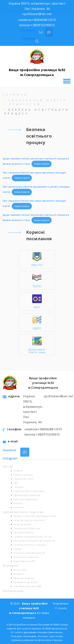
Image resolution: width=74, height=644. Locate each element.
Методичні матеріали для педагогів (34, 541)
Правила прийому (24, 578)
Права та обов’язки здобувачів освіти (35, 516)
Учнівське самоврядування (29, 553)
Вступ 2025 (20, 570)
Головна (15, 95)
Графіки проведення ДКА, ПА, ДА (33, 537)
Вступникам (10, 566)
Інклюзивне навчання (26, 557)
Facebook (28, 30)
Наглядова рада (13, 591)
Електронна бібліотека (27, 528)
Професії (19, 574)
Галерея (19, 487)
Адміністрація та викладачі (29, 491)
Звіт (16, 483)
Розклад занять (23, 524)
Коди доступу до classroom (29, 520)
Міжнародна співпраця (27, 495)
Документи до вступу (26, 582)
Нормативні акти (23, 479)
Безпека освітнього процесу (30, 545)
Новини (18, 471)
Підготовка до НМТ (25, 561)
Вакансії (18, 503)
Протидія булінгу (23, 533)
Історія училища (23, 475)
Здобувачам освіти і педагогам (23, 512)
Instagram (29, 38)
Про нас (8, 466)
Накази (18, 549)
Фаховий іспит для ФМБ (28, 586)
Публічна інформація (26, 499)
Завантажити (42, 164)
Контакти (19, 507)
